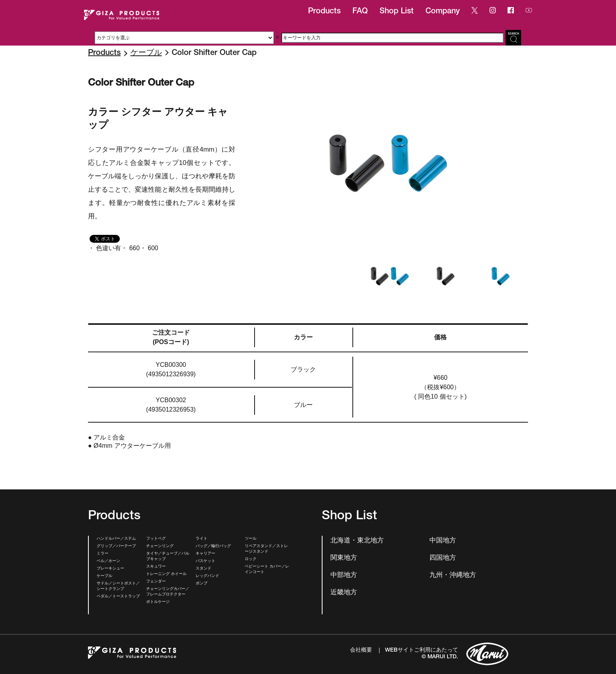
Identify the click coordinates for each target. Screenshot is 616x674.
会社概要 (361, 650)
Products (324, 12)
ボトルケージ (158, 602)
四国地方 (443, 558)
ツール (251, 539)
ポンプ (202, 584)
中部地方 (344, 576)
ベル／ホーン (108, 561)
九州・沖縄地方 (453, 576)
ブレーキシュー (110, 569)
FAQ (360, 12)
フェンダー (156, 582)
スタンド (203, 569)
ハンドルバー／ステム (116, 539)
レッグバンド (207, 576)
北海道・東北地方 (357, 541)
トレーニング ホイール (166, 574)
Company (443, 12)
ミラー (103, 554)
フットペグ (156, 539)
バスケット (205, 561)
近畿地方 (344, 593)
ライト (202, 539)
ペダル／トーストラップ (118, 597)
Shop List (397, 12)
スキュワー (156, 567)
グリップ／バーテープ (116, 546)
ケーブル (146, 53)
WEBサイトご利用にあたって (422, 650)
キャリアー (205, 554)
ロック (251, 559)
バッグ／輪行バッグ (213, 546)
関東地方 (344, 558)
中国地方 (443, 541)
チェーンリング (160, 546)
